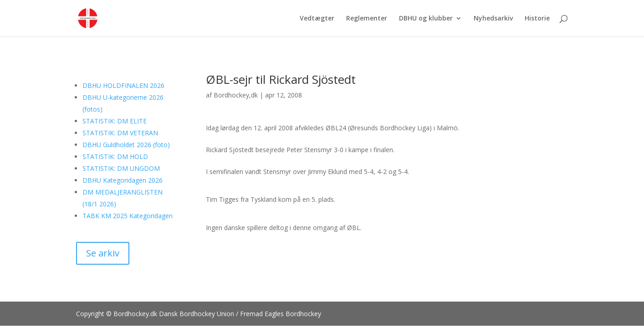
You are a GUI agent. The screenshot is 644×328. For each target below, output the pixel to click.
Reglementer (367, 19)
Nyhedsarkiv (493, 19)
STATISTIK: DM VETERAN (120, 133)
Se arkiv (103, 253)
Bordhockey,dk (236, 95)
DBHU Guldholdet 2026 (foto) (126, 145)
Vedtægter (317, 19)
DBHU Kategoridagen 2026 (123, 180)
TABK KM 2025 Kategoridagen (128, 216)
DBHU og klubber (426, 19)
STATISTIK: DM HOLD (115, 156)
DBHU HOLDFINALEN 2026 (123, 85)
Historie (537, 19)
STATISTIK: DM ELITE (115, 121)
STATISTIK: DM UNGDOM (121, 168)
